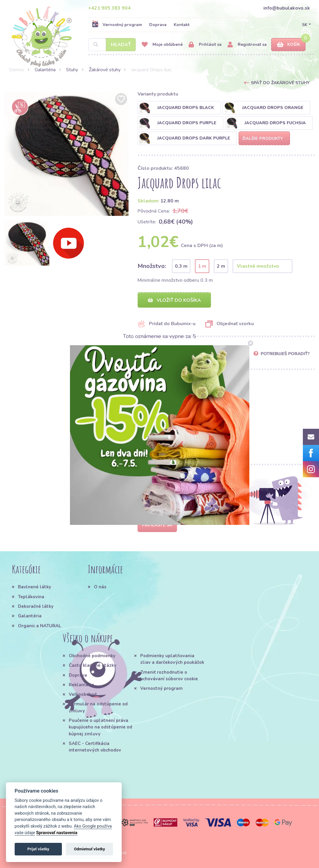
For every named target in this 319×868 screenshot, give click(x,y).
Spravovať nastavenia (57, 833)
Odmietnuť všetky (90, 849)
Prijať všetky (38, 849)
